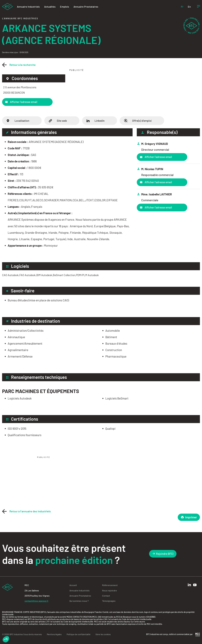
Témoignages (109, 601)
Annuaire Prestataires (86, 7)
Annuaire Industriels (28, 7)
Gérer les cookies (103, 634)
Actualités (50, 7)
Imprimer (189, 517)
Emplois (65, 7)
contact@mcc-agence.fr (36, 601)
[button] (6, 639)
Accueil (73, 585)
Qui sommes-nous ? (79, 601)
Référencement (110, 585)
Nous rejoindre (109, 590)
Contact (106, 596)
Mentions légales (54, 634)
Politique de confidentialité (79, 634)
